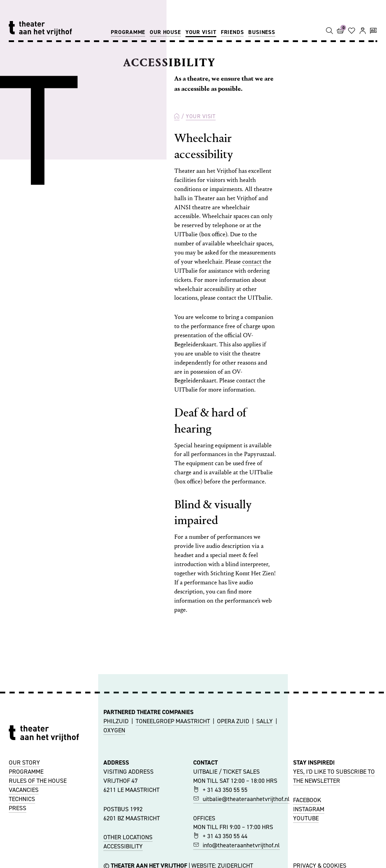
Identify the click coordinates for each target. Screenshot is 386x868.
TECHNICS (22, 799)
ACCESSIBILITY (123, 846)
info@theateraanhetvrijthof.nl (236, 845)
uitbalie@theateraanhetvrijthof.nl (241, 799)
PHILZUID (116, 721)
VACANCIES (24, 790)
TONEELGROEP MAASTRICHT (173, 721)
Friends (232, 32)
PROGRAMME (26, 772)
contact (252, 262)
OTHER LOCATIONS (128, 837)
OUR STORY (24, 762)
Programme (128, 32)
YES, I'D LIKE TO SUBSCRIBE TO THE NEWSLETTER (334, 776)
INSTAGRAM (309, 809)
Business (262, 32)
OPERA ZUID (233, 721)
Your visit (201, 32)
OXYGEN (114, 730)
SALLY (265, 721)
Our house (165, 32)
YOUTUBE (306, 818)
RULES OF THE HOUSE (38, 781)
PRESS (18, 808)
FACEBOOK (307, 800)
